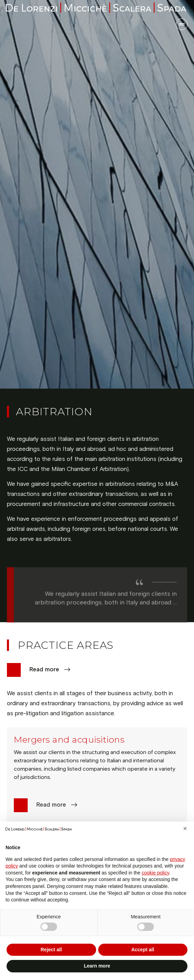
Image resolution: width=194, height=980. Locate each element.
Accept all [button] (143, 950)
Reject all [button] (51, 950)
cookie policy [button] (155, 873)
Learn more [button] (97, 966)
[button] (185, 828)
